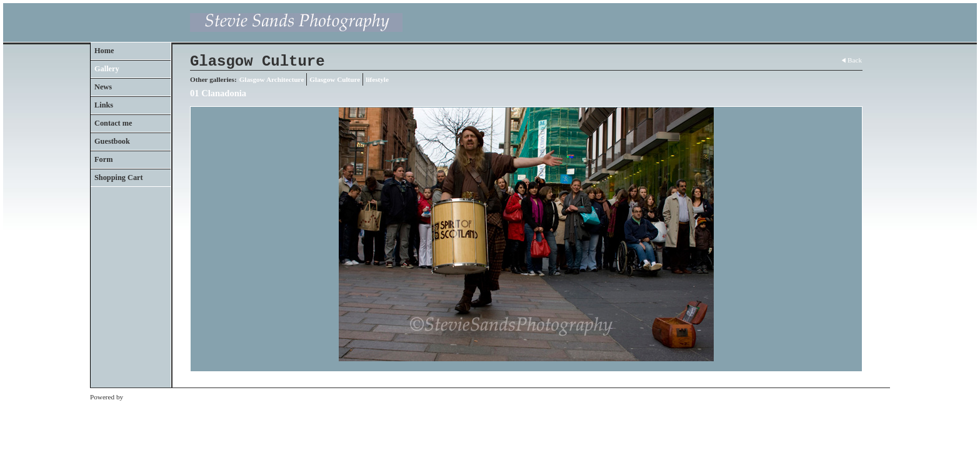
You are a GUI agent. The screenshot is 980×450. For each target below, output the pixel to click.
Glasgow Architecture (272, 79)
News (103, 87)
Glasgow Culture (335, 79)
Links (104, 105)
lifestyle (377, 79)
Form (103, 159)
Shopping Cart (119, 177)
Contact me (113, 123)
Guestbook (112, 141)
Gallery (107, 69)
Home (104, 51)
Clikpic (135, 397)
